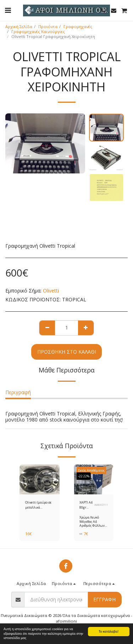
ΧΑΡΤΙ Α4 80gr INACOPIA (87, 505)
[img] (40, 479)
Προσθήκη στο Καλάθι (67, 352)
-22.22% (84, 476)
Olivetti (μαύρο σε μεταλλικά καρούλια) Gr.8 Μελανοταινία (38, 505)
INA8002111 (101, 505)
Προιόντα (48, 26)
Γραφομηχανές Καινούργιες (38, 31)
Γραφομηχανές (78, 26)
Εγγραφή (104, 599)
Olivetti (51, 291)
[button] (8, 10)
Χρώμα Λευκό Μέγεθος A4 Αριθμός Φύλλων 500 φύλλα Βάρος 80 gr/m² (92, 525)
